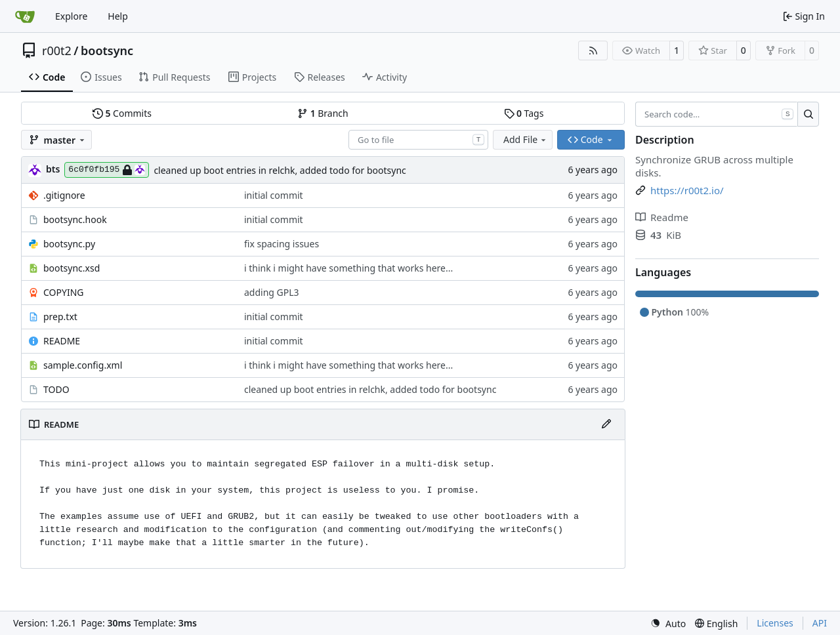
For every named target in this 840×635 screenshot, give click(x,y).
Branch (323, 113)
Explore (71, 16)
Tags (524, 113)
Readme (662, 217)
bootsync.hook (75, 219)
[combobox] (418, 140)
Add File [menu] (526, 139)
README (62, 341)
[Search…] (808, 114)
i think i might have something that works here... (348, 268)
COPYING (63, 292)
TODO (56, 389)
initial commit (274, 195)
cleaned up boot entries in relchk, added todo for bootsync (280, 170)
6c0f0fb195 (107, 170)
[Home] (25, 16)
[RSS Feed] (593, 51)
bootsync (107, 51)
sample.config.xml (83, 365)
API (820, 623)
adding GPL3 (272, 292)
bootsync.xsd (72, 268)
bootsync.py (69, 244)
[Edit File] (606, 424)
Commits (122, 113)
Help (118, 16)
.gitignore (64, 195)
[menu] (668, 624)
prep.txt (60, 317)
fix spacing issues (282, 244)
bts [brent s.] (53, 169)
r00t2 (57, 51)
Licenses (775, 623)
